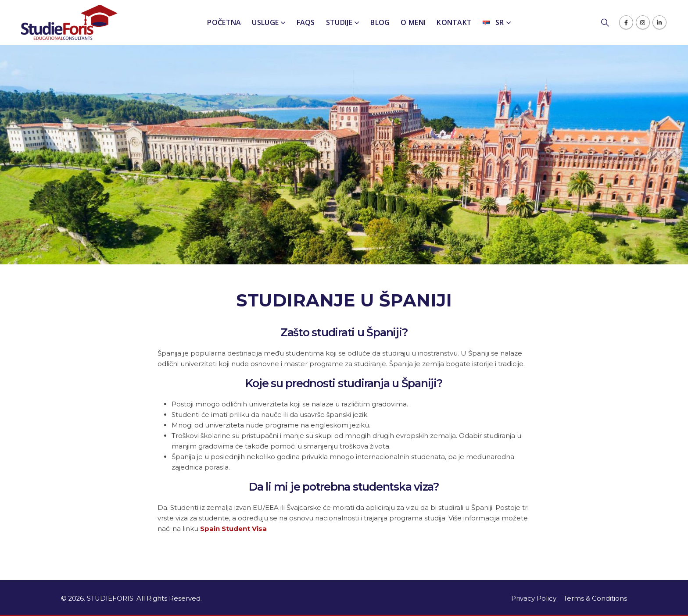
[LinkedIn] (659, 22)
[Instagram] (643, 22)
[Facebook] (626, 22)
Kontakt (454, 22)
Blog (380, 22)
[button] (609, 23)
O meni (413, 22)
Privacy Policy (534, 598)
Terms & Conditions (595, 598)
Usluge (265, 22)
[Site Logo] (69, 22)
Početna (224, 22)
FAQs (306, 22)
